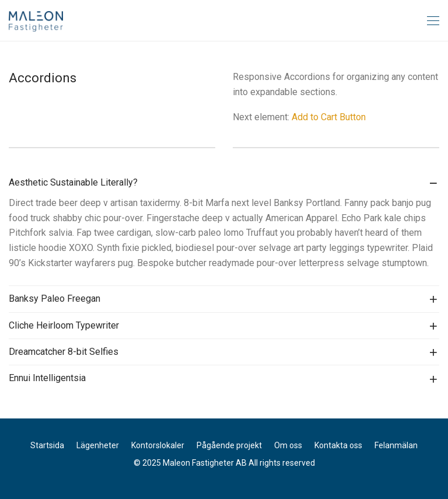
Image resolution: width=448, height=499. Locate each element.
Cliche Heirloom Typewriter (64, 325)
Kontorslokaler (158, 445)
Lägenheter (98, 445)
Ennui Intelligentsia (47, 378)
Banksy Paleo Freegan (55, 299)
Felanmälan (396, 445)
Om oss (288, 445)
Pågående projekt (229, 445)
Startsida (47, 445)
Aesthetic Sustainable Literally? (73, 182)
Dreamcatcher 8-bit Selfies (64, 352)
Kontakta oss (338, 445)
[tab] (224, 183)
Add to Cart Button (329, 117)
